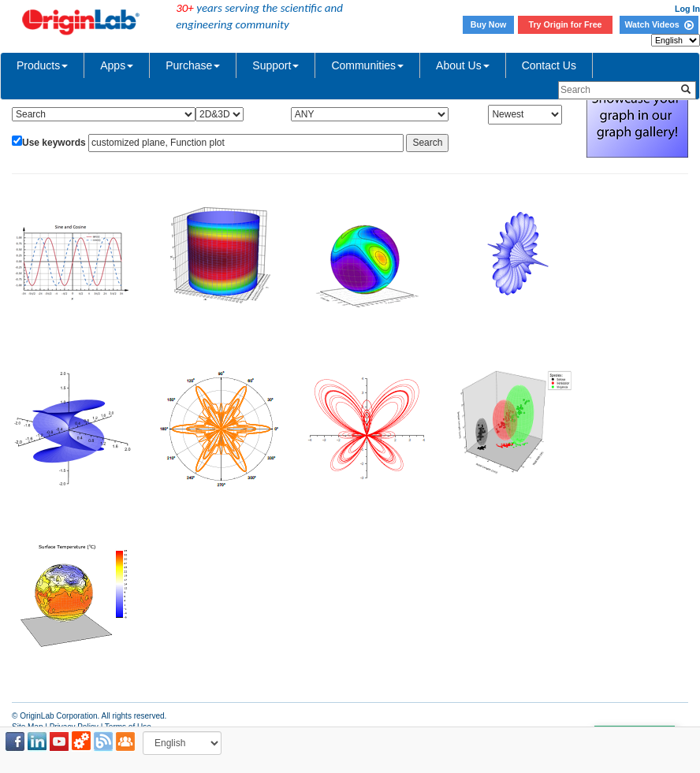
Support (276, 65)
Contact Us (549, 65)
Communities (367, 65)
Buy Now (489, 24)
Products (42, 65)
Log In (687, 9)
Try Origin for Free (566, 24)
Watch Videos (659, 24)
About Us (463, 65)
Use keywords (54, 143)
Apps (117, 65)
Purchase (193, 65)
